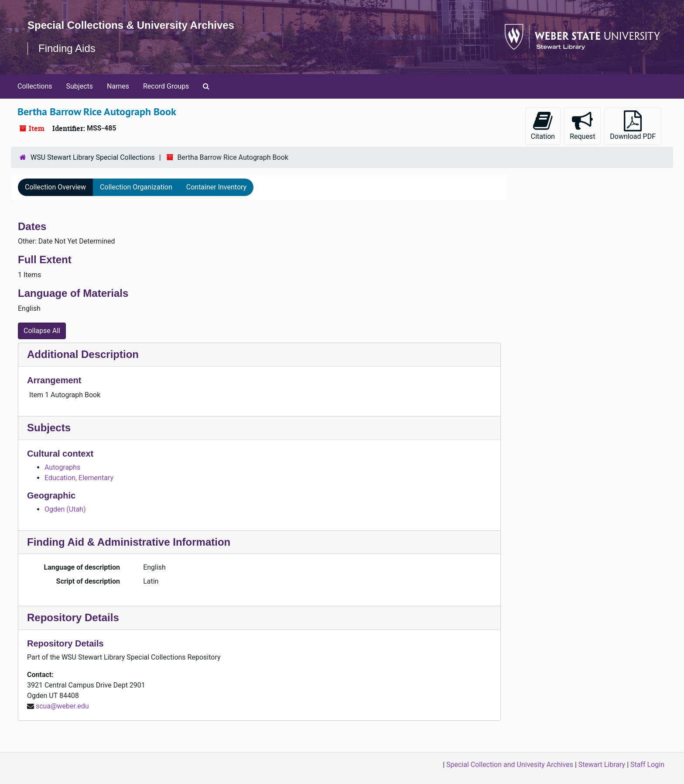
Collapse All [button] (42, 331)
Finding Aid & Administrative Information (129, 542)
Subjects (80, 86)
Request (582, 126)
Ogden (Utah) (65, 509)
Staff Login (647, 765)
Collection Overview (55, 187)
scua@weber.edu (62, 706)
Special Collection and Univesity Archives (510, 765)
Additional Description (83, 354)
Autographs (62, 467)
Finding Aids (67, 48)
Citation (543, 126)
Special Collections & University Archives (131, 25)
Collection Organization (136, 187)
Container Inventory (216, 187)
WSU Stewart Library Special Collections (93, 157)
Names (118, 86)
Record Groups (166, 86)
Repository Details (73, 617)
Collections (35, 86)
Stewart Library (602, 765)
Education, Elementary (79, 478)
